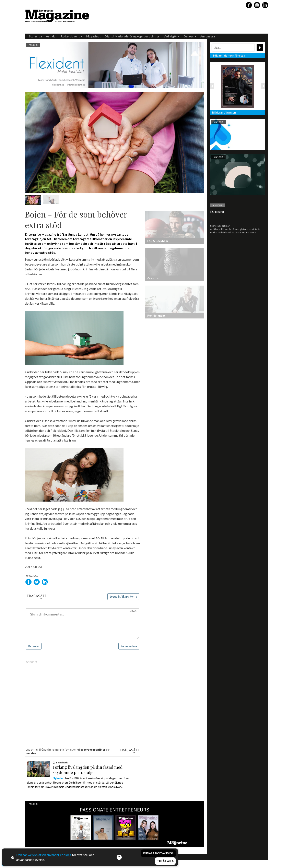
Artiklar (51, 36)
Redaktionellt (72, 36)
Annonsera (208, 36)
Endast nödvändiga (158, 853)
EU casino (217, 212)
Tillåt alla (165, 861)
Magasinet (93, 36)
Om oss (190, 36)
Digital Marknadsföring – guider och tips (132, 36)
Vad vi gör (172, 36)
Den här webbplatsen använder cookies (44, 855)
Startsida (35, 36)
